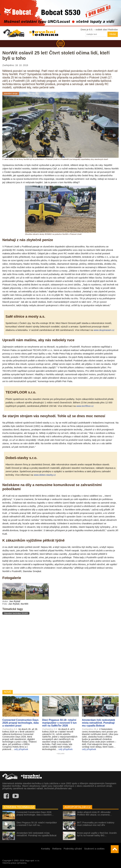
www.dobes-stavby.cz (45, 475)
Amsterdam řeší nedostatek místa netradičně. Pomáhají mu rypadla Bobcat (36, 834)
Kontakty (46, 849)
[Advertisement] (60, 652)
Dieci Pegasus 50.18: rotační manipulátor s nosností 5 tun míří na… (37, 824)
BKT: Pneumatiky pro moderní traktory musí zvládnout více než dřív (96, 824)
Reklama (57, 849)
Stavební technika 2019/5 (16, 613)
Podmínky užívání (73, 849)
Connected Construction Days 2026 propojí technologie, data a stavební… (35, 813)
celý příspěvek (21, 749)
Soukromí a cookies (94, 849)
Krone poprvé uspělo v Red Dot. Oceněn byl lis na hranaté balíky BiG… (97, 834)
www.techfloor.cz (85, 406)
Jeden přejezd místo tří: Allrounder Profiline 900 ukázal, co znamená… (94, 813)
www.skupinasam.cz (104, 330)
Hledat (113, 34)
